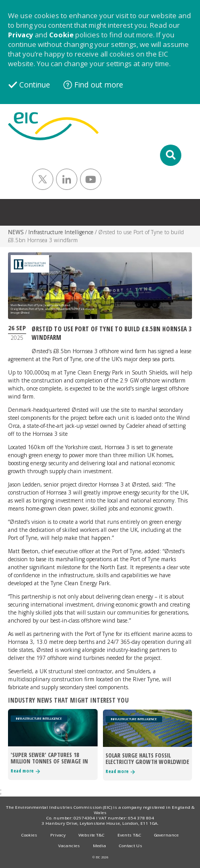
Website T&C (91, 835)
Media (99, 845)
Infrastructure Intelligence (61, 232)
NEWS (16, 232)
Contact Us (131, 845)
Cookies (29, 835)
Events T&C (129, 835)
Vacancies (69, 845)
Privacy (21, 35)
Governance (166, 835)
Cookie (61, 35)
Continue (35, 85)
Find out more (99, 85)
